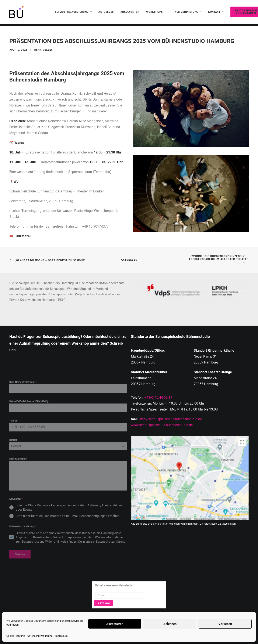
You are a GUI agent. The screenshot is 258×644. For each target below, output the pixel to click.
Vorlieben (225, 624)
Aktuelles (106, 13)
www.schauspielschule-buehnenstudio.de (162, 425)
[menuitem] (73, 13)
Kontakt (216, 13)
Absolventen (130, 13)
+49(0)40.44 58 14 (158, 397)
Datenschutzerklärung (40, 636)
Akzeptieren (115, 624)
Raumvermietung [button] (187, 13)
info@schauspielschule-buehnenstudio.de (171, 419)
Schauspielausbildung (73, 13)
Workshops (156, 13)
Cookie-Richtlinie (16, 636)
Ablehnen (170, 624)
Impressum (61, 636)
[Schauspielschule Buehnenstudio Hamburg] (15, 13)
